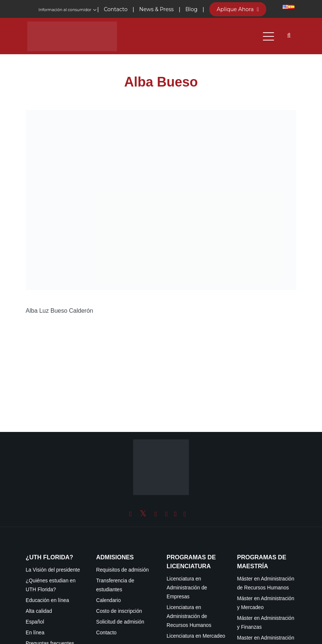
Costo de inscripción (119, 611)
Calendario (109, 600)
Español (35, 622)
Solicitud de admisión (120, 622)
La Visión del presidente (53, 570)
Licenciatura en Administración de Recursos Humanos (189, 616)
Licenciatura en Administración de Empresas (187, 588)
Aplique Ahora (238, 9)
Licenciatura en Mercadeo (196, 636)
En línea (35, 633)
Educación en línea (47, 600)
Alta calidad (39, 611)
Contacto (107, 633)
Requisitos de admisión (123, 570)
